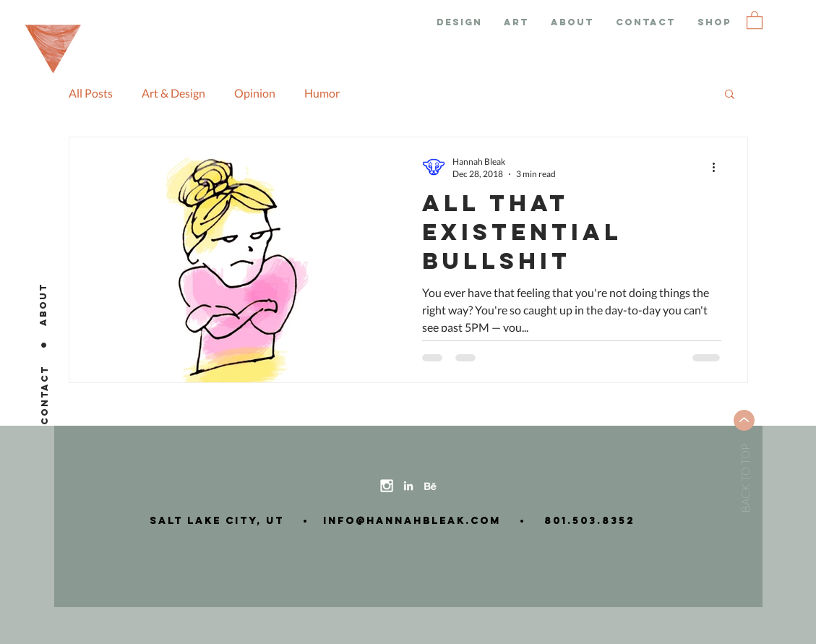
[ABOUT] (43, 304)
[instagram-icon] (387, 486)
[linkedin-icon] (408, 486)
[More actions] (719, 167)
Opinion (255, 93)
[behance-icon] (430, 486)
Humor (322, 93)
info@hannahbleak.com (408, 521)
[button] (755, 20)
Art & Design (173, 93)
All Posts (91, 93)
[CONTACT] (44, 395)
